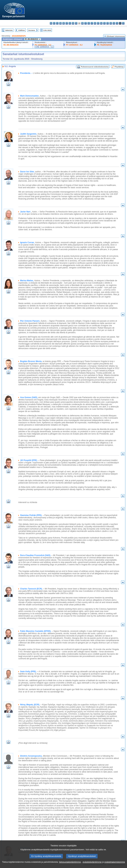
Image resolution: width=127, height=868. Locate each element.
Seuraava (32, 30)
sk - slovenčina (114, 23)
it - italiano (86, 23)
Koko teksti (47, 30)
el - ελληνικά (70, 23)
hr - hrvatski (82, 23)
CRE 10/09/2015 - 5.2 (44, 47)
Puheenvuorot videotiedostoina (95, 67)
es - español (54, 23)
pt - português (108, 23)
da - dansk (60, 23)
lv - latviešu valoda (89, 23)
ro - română (111, 23)
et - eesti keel (67, 23)
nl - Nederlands (101, 23)
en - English (73, 23)
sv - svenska (123, 23)
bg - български (51, 23)
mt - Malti (98, 23)
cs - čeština (57, 23)
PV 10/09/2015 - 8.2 (74, 45)
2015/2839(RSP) (19, 36)
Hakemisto (9, 30)
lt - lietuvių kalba (92, 23)
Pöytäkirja (119, 67)
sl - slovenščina (117, 23)
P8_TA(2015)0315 (104, 45)
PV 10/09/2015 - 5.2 (43, 45)
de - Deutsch (64, 23)
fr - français (76, 23)
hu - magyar (95, 23)
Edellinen (22, 30)
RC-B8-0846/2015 (11, 45)
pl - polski (104, 23)
